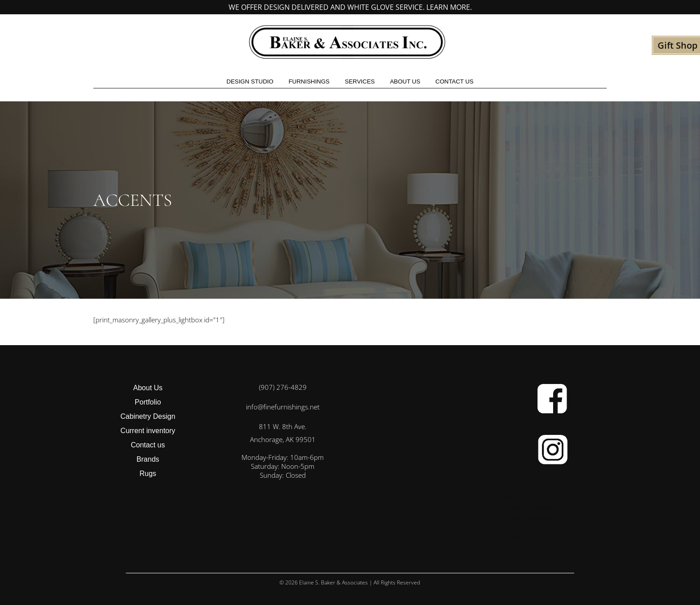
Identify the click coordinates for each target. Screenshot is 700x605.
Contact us (454, 81)
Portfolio (148, 402)
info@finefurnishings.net (283, 407)
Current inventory (148, 431)
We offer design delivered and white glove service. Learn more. (350, 7)
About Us (405, 81)
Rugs (148, 474)
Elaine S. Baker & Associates (333, 582)
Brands (148, 459)
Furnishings (309, 81)
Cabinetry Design (148, 416)
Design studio (250, 81)
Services (360, 81)
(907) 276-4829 (283, 387)
